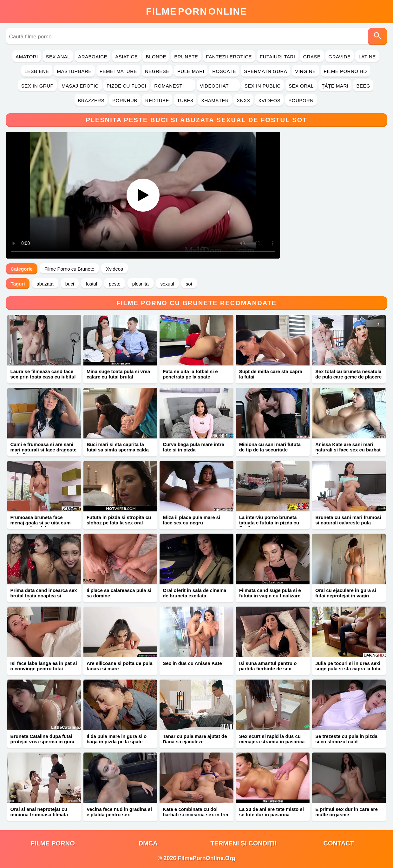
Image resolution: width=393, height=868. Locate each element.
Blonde (156, 57)
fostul (91, 284)
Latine (367, 57)
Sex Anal (58, 57)
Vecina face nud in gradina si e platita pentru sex (119, 812)
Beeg (363, 86)
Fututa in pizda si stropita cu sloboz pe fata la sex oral (119, 520)
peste (115, 284)
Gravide (340, 57)
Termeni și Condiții (243, 843)
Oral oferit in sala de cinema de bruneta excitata (194, 593)
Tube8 (185, 100)
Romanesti (173, 86)
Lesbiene (37, 71)
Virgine (305, 71)
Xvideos (269, 100)
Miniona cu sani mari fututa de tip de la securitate (270, 447)
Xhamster (215, 100)
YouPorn (301, 100)
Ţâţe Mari (335, 86)
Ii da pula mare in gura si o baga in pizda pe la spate (117, 739)
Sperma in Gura (265, 71)
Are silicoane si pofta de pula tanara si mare (120, 666)
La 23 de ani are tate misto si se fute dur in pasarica (272, 812)
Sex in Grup (37, 86)
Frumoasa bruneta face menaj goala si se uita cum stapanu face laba (41, 523)
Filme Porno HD (345, 71)
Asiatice (126, 57)
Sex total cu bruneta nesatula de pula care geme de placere (348, 374)
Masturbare (74, 71)
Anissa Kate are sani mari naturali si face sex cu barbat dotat (348, 450)
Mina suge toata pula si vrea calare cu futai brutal (118, 374)
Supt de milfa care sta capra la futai (271, 374)
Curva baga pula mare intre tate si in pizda (193, 447)
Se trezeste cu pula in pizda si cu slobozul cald (346, 739)
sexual (167, 284)
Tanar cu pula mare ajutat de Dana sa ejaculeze (195, 739)
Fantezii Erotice (229, 57)
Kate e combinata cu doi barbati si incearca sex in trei (195, 812)
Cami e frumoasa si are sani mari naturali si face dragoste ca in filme (43, 450)
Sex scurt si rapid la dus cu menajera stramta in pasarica (272, 739)
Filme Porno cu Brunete (69, 269)
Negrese (157, 71)
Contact (339, 843)
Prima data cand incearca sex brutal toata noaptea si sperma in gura (44, 596)
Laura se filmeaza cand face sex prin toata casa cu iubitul (43, 374)
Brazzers (91, 100)
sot (189, 284)
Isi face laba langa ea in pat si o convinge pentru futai (44, 666)
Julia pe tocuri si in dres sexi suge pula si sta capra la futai (348, 666)
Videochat (218, 86)
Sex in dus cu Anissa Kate (192, 663)
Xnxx (243, 100)
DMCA (148, 843)
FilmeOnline (196, 11)
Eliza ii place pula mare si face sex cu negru (191, 520)
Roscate (224, 71)
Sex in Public (263, 86)
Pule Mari (191, 71)
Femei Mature (118, 71)
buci (70, 284)
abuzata (45, 284)
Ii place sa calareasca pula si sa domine (119, 593)
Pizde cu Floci (126, 86)
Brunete (186, 57)
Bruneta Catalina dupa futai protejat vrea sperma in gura (43, 739)
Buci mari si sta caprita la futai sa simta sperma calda (118, 447)
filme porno (53, 843)
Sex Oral (301, 86)
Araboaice (93, 57)
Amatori (27, 57)
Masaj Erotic (80, 86)
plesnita (141, 284)
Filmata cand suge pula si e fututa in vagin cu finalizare (270, 593)
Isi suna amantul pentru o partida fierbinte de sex (268, 666)
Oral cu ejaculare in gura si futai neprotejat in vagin (346, 593)
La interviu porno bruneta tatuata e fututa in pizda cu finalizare (269, 523)
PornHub (125, 100)
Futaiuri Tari (278, 57)
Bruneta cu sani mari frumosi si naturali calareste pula (348, 520)
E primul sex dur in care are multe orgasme (347, 812)
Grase (312, 57)
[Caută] (377, 37)
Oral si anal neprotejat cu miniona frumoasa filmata (39, 812)
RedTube (157, 100)
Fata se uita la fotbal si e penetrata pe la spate (190, 374)
